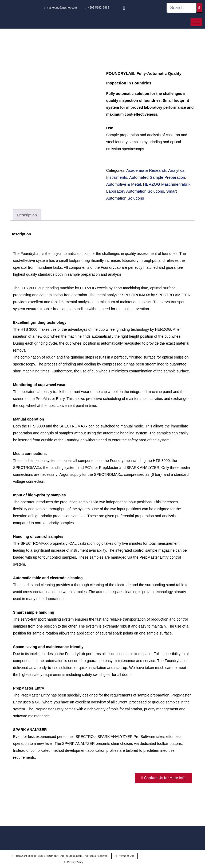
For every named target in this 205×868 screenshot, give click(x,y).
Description (27, 215)
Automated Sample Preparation (157, 177)
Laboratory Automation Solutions (135, 191)
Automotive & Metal (124, 184)
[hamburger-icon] (196, 22)
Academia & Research (146, 170)
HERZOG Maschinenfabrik (167, 184)
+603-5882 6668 (97, 8)
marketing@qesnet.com (61, 8)
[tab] (27, 215)
